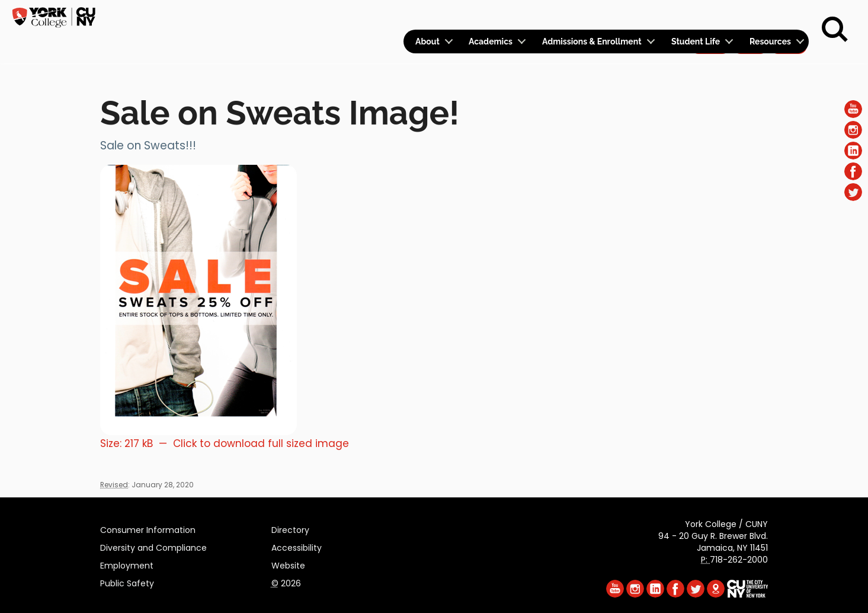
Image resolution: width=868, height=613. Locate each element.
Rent (789, 15)
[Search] (835, 30)
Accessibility (297, 546)
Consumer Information (148, 528)
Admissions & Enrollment (592, 41)
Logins (594, 16)
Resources (770, 41)
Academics (491, 41)
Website (288, 564)
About (427, 41)
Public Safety (127, 582)
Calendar (653, 16)
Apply (710, 15)
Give (750, 15)
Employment (127, 564)
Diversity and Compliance (153, 546)
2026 (286, 582)
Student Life (696, 41)
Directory (290, 528)
